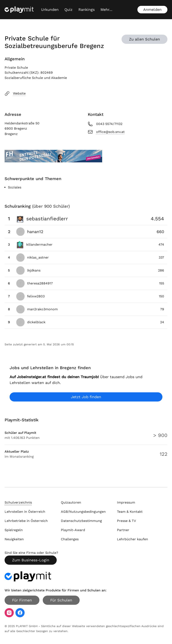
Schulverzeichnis (18, 502)
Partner (123, 530)
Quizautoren (71, 502)
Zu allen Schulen (144, 39)
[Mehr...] (106, 10)
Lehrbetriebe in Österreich (26, 521)
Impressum (126, 502)
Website (15, 93)
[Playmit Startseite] (19, 10)
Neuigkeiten (14, 539)
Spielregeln (14, 530)
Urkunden (50, 9)
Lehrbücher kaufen (132, 539)
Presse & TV (126, 521)
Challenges (70, 539)
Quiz (68, 9)
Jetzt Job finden (86, 397)
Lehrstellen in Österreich (25, 512)
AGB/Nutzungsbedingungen (83, 512)
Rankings (87, 9)
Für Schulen (61, 600)
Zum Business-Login (31, 560)
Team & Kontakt (130, 512)
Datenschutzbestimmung (81, 521)
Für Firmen (22, 600)
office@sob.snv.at (106, 132)
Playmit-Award (73, 530)
